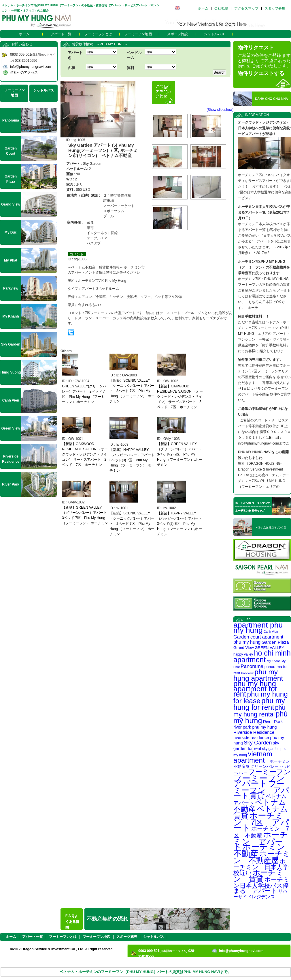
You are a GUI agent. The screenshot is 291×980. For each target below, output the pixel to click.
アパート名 (75, 55)
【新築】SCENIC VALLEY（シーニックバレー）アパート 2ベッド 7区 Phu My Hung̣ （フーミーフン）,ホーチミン (132, 524)
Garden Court (11, 151)
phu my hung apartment (258, 675)
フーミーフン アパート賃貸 (261, 790)
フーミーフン (269, 772)
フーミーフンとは (98, 34)
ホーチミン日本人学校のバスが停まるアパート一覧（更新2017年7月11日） (264, 212)
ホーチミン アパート (261, 841)
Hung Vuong (11, 372)
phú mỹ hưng (260, 717)
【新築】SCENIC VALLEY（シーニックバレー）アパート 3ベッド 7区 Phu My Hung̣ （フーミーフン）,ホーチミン (132, 391)
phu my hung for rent (259, 704)
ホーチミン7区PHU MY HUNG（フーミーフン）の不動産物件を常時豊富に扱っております (264, 267)
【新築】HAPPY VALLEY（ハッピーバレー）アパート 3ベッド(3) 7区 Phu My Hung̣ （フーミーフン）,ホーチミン (134, 460)
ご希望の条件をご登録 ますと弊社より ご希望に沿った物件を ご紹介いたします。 (264, 61)
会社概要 (221, 8)
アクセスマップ (246, 8)
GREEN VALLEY (269, 648)
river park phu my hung (255, 727)
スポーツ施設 (177, 34)
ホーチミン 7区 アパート (261, 821)
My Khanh (274, 661)
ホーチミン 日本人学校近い (261, 867)
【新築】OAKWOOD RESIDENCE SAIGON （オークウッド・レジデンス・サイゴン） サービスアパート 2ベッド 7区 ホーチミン (85, 454)
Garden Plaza (275, 642)
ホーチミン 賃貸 (258, 876)
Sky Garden (258, 743)
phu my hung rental (259, 711)
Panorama (252, 666)
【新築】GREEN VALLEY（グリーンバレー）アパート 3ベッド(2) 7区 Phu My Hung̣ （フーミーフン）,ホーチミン (181, 454)
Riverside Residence (254, 732)
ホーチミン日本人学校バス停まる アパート (261, 885)
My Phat (11, 260)
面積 (71, 68)
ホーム (203, 8)
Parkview (247, 673)
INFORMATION (257, 115)
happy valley (243, 654)
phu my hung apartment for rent (255, 689)
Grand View (244, 648)
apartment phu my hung (258, 628)
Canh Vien (271, 632)
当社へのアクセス (24, 72)
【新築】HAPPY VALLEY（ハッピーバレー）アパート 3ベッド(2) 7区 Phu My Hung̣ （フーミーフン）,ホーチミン (181, 524)
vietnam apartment (253, 757)
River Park (273, 722)
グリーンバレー (264, 767)
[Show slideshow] (220, 110)
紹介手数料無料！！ (254, 316)
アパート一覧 (61, 34)
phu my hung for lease (261, 697)
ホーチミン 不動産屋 (262, 857)
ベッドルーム (134, 55)
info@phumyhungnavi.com (31, 67)
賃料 (131, 68)
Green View (11, 428)
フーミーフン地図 (138, 34)
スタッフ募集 (275, 8)
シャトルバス (214, 34)
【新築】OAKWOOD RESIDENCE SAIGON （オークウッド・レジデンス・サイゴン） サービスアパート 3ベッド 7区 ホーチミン (180, 397)
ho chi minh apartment (262, 656)
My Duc (11, 232)
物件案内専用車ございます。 (260, 360)
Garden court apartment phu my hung (258, 639)
